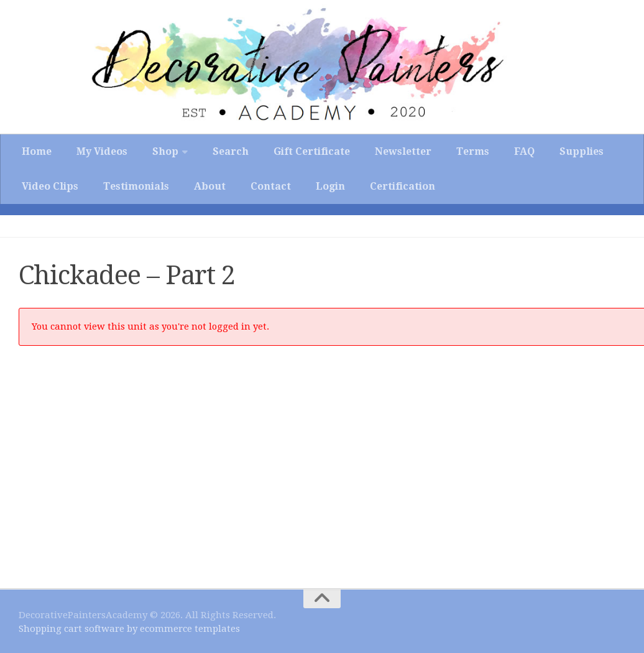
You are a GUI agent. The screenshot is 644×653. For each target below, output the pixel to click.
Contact (271, 186)
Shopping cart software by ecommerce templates (129, 629)
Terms (473, 151)
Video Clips (50, 186)
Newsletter (403, 151)
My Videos (102, 151)
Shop (165, 151)
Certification (402, 186)
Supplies (582, 151)
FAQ (524, 151)
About (210, 186)
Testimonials (136, 186)
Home (37, 151)
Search (231, 151)
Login (330, 186)
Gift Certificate (312, 151)
